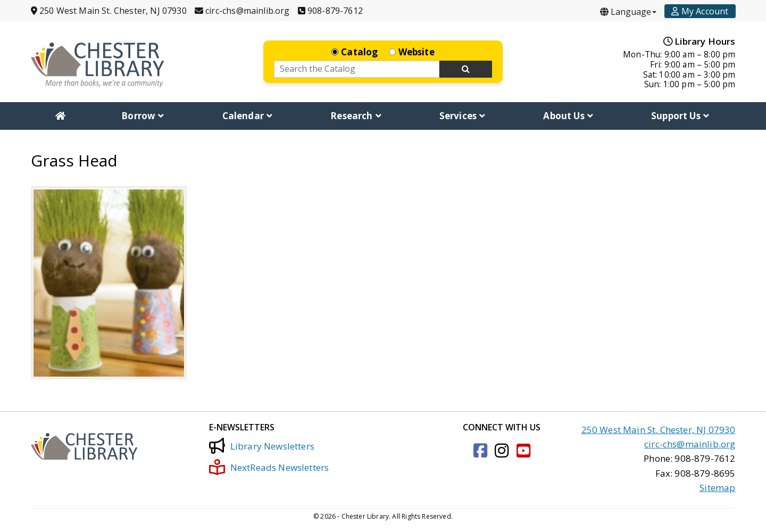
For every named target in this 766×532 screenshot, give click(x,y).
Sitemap (717, 487)
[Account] (700, 11)
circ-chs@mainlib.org (690, 444)
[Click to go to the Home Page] (97, 65)
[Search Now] (466, 69)
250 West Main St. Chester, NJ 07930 (659, 429)
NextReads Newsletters (269, 467)
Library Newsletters (262, 446)
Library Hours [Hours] (700, 41)
